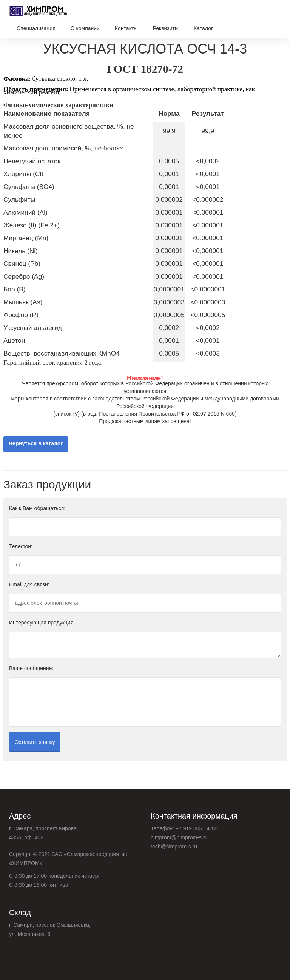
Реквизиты (166, 28)
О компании (85, 28)
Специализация (36, 28)
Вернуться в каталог (36, 444)
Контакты (126, 28)
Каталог (203, 28)
